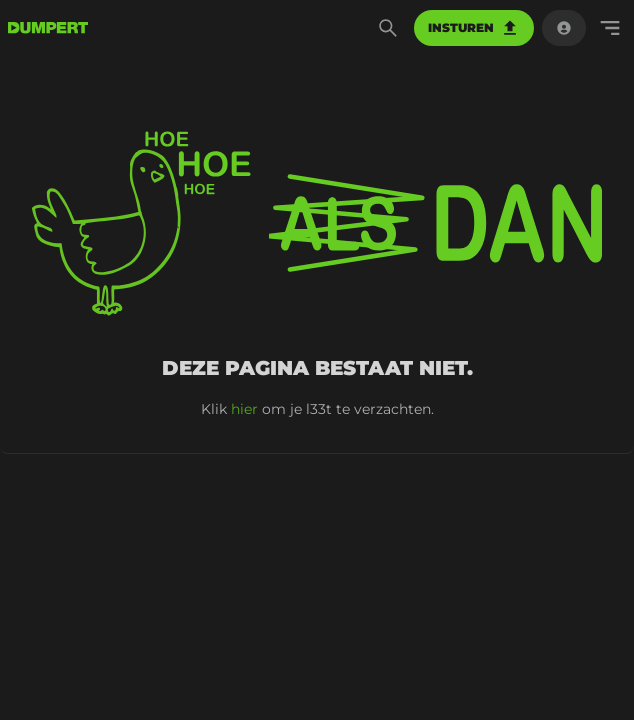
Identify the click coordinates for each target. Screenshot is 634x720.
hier (244, 409)
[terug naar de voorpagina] (48, 28)
